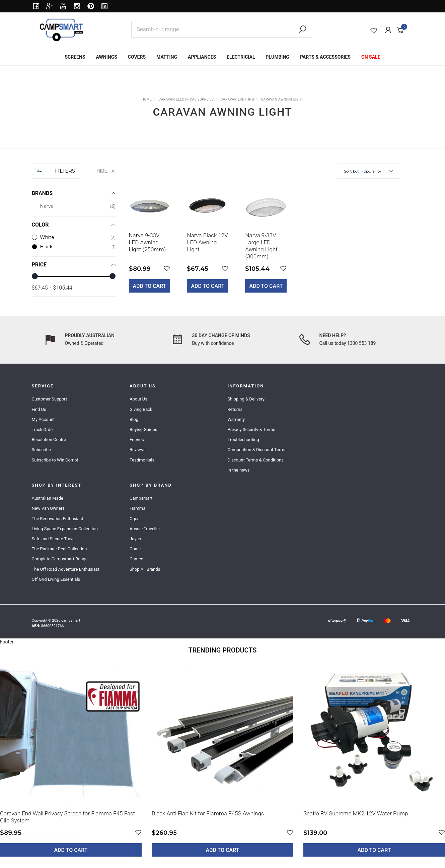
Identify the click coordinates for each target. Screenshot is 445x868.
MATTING (167, 57)
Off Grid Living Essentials (56, 579)
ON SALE (371, 57)
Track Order (43, 429)
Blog (134, 419)
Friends (137, 440)
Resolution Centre (49, 440)
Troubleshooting (243, 440)
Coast (135, 549)
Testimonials (142, 460)
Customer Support (50, 399)
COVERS (137, 57)
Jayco (135, 539)
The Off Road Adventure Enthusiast (66, 569)
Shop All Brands (145, 569)
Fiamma (137, 508)
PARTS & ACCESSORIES (325, 57)
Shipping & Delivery (246, 399)
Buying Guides (143, 429)
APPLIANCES (202, 57)
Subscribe (41, 450)
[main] (265, 244)
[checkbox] (74, 206)
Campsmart (141, 498)
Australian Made (48, 498)
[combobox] (222, 29)
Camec (136, 559)
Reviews (138, 450)
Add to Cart (150, 286)
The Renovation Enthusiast (58, 519)
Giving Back (141, 409)
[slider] (35, 276)
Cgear (135, 519)
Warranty (236, 419)
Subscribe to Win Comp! (55, 460)
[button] (377, 171)
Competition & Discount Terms (257, 450)
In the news (238, 470)
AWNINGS (106, 57)
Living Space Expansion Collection (65, 529)
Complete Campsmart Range (60, 559)
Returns (235, 409)
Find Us (39, 409)
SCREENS (75, 57)
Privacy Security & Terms (251, 429)
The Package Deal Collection (59, 549)
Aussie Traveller (145, 529)
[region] (74, 233)
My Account (43, 419)
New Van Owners (48, 508)
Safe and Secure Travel (54, 539)
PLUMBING (278, 57)
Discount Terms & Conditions (255, 460)
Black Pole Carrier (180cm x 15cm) (57, 840)
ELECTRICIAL (241, 57)
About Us (138, 399)
